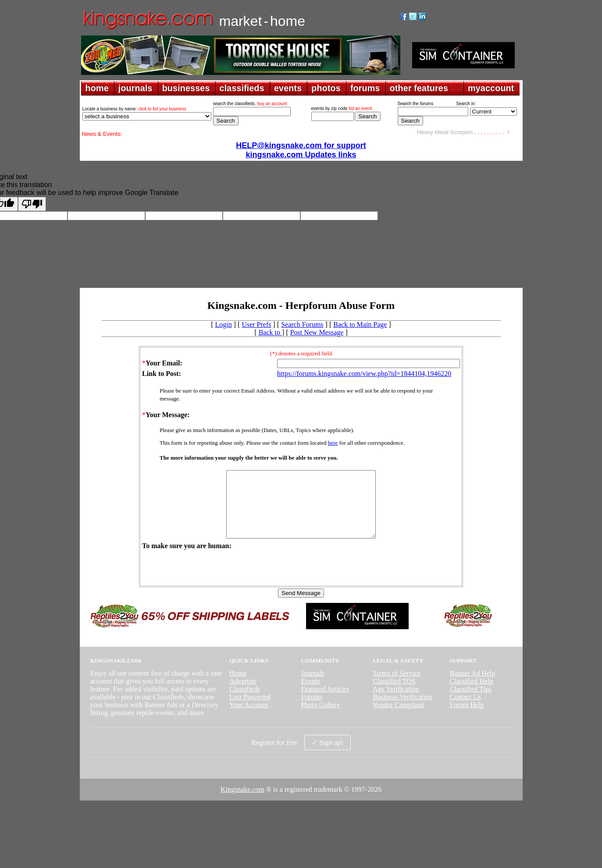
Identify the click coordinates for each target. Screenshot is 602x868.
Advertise (243, 694)
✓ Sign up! (328, 756)
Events (310, 694)
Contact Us (466, 710)
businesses (186, 88)
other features (419, 88)
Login (224, 324)
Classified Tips (471, 702)
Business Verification (403, 710)
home (97, 88)
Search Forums (302, 324)
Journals (312, 686)
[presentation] (209, 580)
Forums (312, 710)
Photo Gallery (320, 718)
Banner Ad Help (473, 686)
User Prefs (256, 324)
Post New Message (317, 332)
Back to (270, 332)
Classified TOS (394, 694)
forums (365, 88)
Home (238, 686)
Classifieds (245, 702)
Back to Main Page (360, 324)
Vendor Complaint (399, 718)
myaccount (491, 88)
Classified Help (472, 694)
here (333, 443)
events (288, 88)
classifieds (242, 88)
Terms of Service (397, 686)
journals (135, 88)
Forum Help (467, 718)
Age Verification (396, 702)
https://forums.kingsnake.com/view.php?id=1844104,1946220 (364, 374)
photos (326, 88)
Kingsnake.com (242, 802)
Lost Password (250, 710)
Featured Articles (325, 702)
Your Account (249, 718)
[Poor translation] (32, 204)
